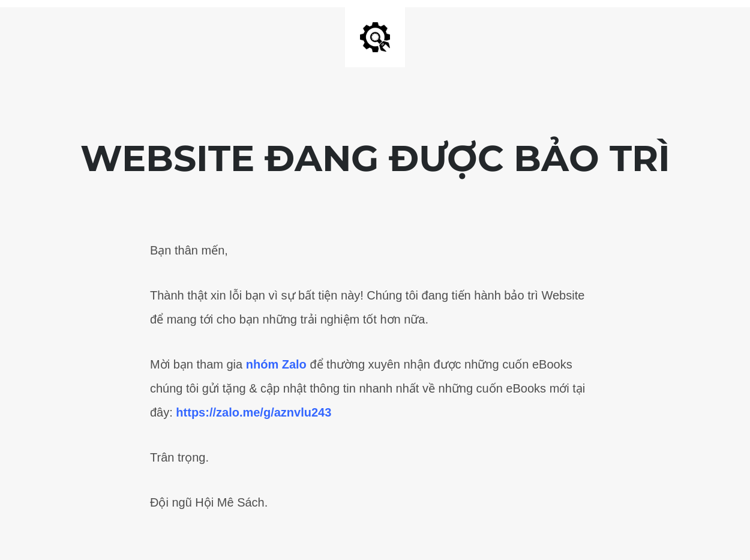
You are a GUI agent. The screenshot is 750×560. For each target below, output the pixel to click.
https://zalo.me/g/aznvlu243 (253, 412)
